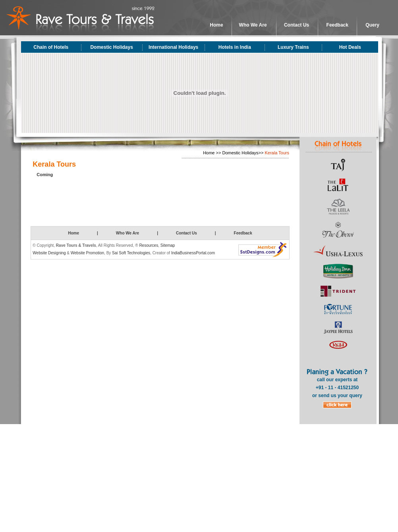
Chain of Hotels (51, 47)
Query (372, 25)
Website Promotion (87, 253)
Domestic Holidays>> (243, 153)
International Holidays (173, 47)
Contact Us (297, 25)
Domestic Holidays (111, 47)
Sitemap (168, 245)
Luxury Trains (293, 47)
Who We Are (253, 25)
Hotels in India (235, 47)
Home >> (212, 153)
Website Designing (49, 253)
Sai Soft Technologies (131, 253)
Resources (149, 245)
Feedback (337, 25)
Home (216, 25)
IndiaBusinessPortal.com (193, 253)
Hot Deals (350, 47)
